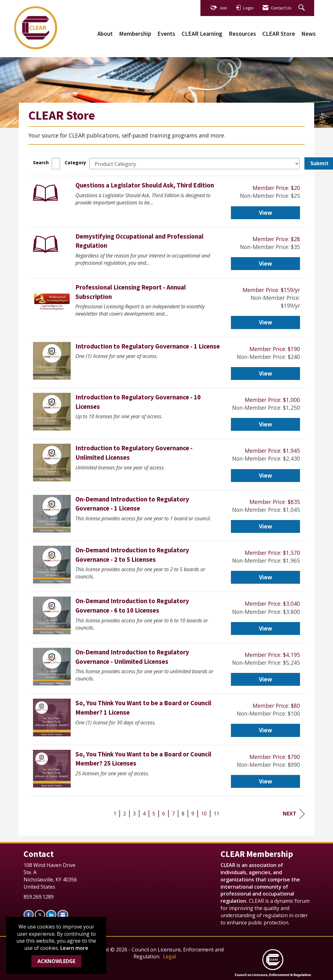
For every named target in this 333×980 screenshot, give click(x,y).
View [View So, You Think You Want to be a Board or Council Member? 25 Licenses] (265, 781)
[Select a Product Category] (194, 164)
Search (41, 162)
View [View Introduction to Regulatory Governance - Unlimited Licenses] (265, 475)
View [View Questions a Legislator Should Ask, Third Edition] (265, 213)
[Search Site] (302, 8)
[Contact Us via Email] (63, 915)
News (308, 34)
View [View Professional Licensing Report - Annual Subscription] (265, 322)
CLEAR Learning (202, 34)
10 (204, 814)
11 (216, 814)
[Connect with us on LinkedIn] (51, 915)
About (105, 34)
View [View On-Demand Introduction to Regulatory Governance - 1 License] (265, 526)
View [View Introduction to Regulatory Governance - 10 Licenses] (265, 424)
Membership (135, 34)
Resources (242, 34)
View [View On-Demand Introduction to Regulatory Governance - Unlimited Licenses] (265, 679)
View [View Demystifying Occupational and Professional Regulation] (265, 263)
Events (166, 34)
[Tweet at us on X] (40, 915)
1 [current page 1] (115, 814)
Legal (169, 956)
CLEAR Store (279, 34)
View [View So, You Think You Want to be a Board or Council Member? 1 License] (265, 730)
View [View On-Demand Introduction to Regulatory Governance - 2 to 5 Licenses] (265, 577)
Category (75, 162)
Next (294, 814)
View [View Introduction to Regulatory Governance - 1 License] (265, 373)
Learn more (74, 948)
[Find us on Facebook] (29, 915)
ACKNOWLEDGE (56, 961)
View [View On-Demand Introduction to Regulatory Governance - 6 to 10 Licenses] (265, 628)
